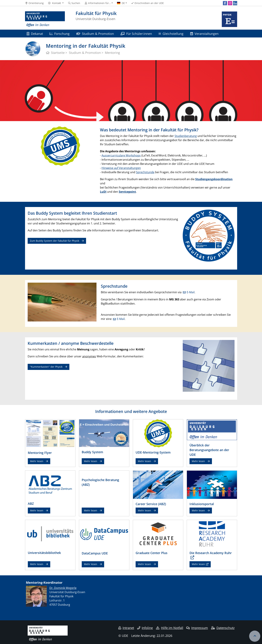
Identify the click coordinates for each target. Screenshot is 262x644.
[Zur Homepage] (45, 19)
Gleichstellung (171, 34)
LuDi (103, 192)
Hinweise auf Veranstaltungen (121, 168)
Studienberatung (186, 136)
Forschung (60, 34)
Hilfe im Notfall (170, 628)
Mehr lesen (37, 461)
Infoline (145, 628)
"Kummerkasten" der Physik (46, 367)
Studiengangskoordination (214, 179)
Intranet (126, 628)
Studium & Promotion (95, 34)
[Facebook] (225, 3)
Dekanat (35, 34)
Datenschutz (223, 628)
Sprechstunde (145, 172)
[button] (56, 3)
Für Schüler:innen (136, 34)
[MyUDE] (235, 3)
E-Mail (191, 292)
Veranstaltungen (204, 34)
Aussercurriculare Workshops (121, 155)
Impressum (197, 628)
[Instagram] (230, 3)
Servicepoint (127, 192)
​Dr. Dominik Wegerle (63, 588)
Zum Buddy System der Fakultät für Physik (55, 241)
